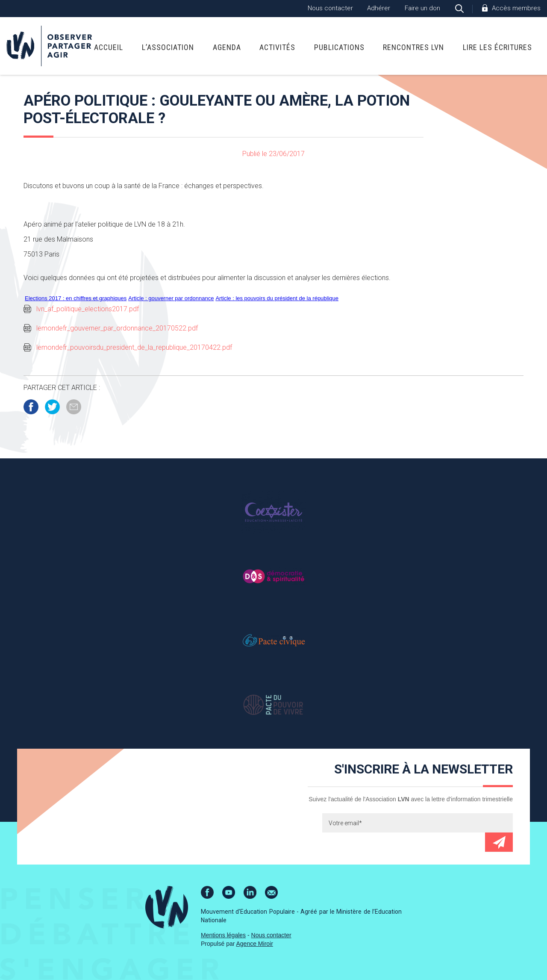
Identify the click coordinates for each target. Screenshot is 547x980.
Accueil (109, 47)
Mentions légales (223, 935)
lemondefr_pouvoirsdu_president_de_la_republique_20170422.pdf (134, 347)
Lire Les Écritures (497, 47)
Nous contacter (330, 8)
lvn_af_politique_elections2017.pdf (88, 309)
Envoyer (499, 842)
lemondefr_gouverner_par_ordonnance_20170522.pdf (117, 328)
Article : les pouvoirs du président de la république (277, 298)
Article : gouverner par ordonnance (171, 298)
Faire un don (422, 8)
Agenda (227, 47)
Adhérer (379, 8)
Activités (277, 47)
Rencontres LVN (413, 47)
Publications (339, 47)
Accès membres (516, 8)
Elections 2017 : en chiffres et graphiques (76, 298)
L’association (168, 47)
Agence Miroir (255, 944)
